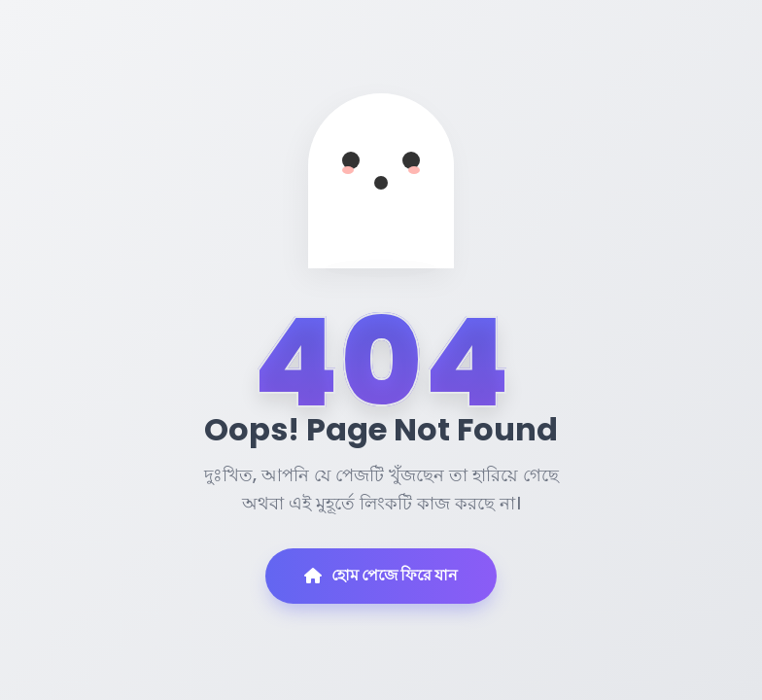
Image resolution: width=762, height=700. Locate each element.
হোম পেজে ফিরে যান (381, 575)
